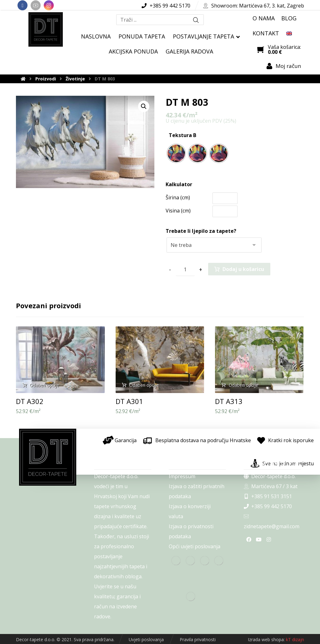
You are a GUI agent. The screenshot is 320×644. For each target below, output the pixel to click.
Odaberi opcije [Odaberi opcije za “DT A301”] (144, 385)
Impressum (182, 476)
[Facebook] (22, 5)
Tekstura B (182, 135)
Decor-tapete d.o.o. (270, 476)
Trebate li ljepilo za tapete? (201, 231)
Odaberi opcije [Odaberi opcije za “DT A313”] (243, 385)
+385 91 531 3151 (268, 496)
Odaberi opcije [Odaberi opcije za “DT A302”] (44, 385)
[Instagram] (49, 5)
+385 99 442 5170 (268, 506)
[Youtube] (36, 5)
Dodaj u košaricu (243, 269)
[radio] (176, 153)
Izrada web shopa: (266, 639)
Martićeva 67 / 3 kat (271, 486)
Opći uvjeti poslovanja (195, 546)
